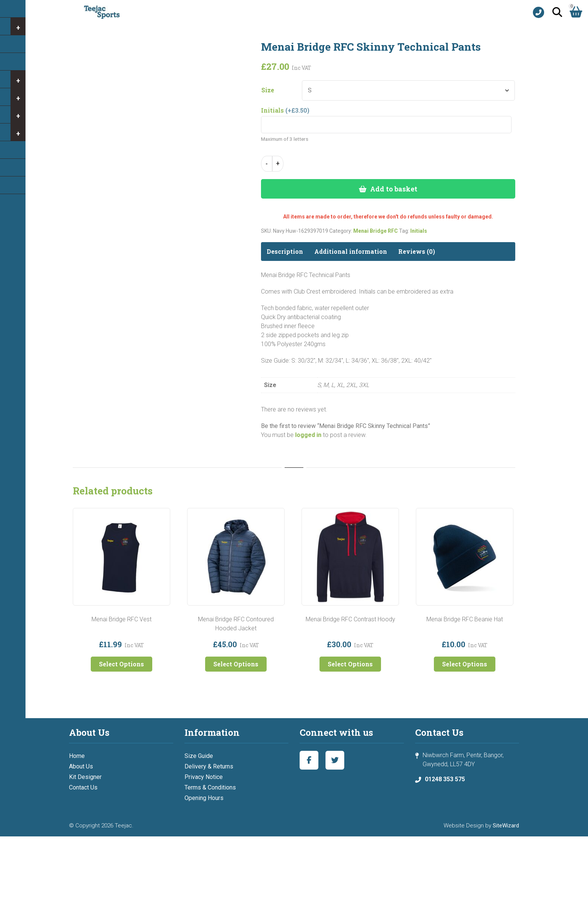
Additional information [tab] (351, 251)
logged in (308, 435)
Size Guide (199, 756)
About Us (81, 766)
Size (268, 90)
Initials (419, 231)
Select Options (121, 664)
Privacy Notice (204, 777)
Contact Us (83, 787)
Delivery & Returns (209, 766)
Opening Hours (204, 798)
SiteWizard (506, 826)
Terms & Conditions (210, 787)
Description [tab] (285, 251)
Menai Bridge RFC (376, 231)
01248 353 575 (445, 779)
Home (77, 756)
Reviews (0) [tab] (417, 251)
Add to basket (394, 189)
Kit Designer (85, 777)
